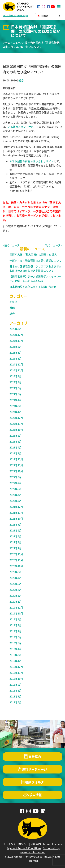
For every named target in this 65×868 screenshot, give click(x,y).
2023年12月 (16, 418)
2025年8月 (16, 347)
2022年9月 (16, 477)
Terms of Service (53, 844)
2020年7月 (16, 578)
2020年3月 (16, 596)
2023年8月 (16, 436)
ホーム (6, 43)
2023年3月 (16, 453)
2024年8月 (16, 382)
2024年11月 (16, 370)
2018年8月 (16, 690)
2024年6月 (16, 388)
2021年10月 (16, 519)
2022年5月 (16, 489)
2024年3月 (16, 406)
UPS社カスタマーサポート (23, 127)
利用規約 (36, 844)
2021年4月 (16, 536)
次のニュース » (54, 245)
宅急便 (13, 302)
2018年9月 (16, 685)
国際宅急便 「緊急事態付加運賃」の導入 (33, 255)
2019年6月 (16, 637)
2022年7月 (16, 483)
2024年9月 (16, 376)
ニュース (18, 43)
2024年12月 (16, 364)
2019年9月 (16, 619)
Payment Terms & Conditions (24, 848)
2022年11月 (16, 465)
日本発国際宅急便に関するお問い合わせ (33, 287)
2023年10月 (16, 430)
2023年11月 (16, 424)
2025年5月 (16, 353)
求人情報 (33, 795)
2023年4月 (16, 447)
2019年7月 (16, 631)
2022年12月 (16, 459)
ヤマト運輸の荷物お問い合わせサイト (32, 161)
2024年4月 (16, 400)
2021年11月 (16, 513)
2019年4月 (16, 649)
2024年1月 (16, 412)
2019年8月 (16, 625)
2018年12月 (16, 667)
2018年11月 (16, 673)
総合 (21, 80)
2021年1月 (16, 548)
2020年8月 (16, 572)
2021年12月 (16, 507)
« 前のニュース (11, 245)
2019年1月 (16, 661)
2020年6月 (16, 584)
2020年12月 (16, 554)
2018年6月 (16, 702)
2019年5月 (16, 643)
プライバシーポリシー (16, 844)
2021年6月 (16, 530)
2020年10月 (16, 566)
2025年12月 (16, 335)
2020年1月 (16, 602)
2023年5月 (16, 441)
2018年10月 (16, 679)
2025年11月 (16, 341)
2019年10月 (16, 613)
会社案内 (32, 757)
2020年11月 (16, 560)
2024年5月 (16, 394)
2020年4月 (16, 590)
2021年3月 (16, 542)
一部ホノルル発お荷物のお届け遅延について (36, 261)
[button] (49, 16)
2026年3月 (16, 329)
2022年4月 (16, 495)
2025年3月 (16, 358)
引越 (12, 308)
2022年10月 (16, 471)
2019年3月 (16, 655)
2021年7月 (16, 524)
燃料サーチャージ (33, 769)
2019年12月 (16, 607)
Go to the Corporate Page (15, 15)
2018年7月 (16, 696)
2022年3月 (16, 501)
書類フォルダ (33, 782)
